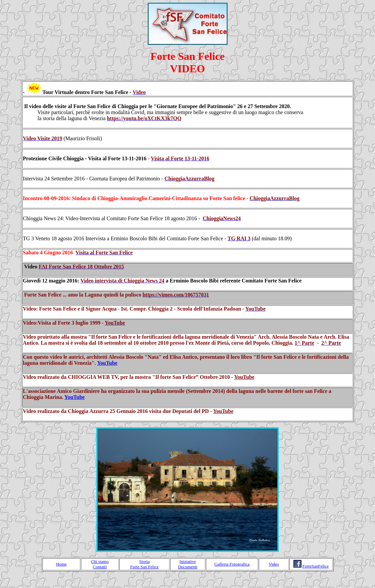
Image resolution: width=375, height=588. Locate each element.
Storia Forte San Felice (145, 564)
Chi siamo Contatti (100, 564)
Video (274, 564)
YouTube (107, 363)
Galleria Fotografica (232, 564)
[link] (144, 118)
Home (61, 564)
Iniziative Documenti (188, 564)
